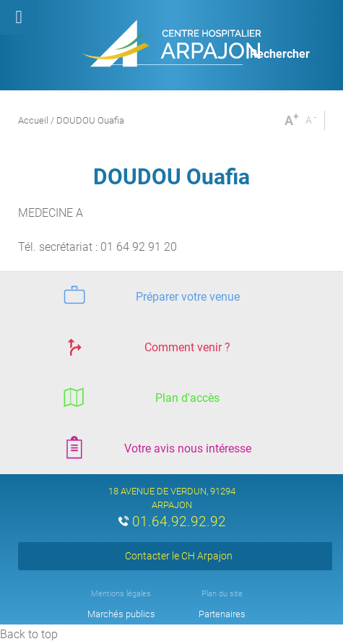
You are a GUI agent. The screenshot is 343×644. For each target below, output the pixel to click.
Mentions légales (121, 594)
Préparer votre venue (149, 295)
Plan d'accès (139, 396)
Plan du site (222, 594)
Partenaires (222, 614)
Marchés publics (121, 614)
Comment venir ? (145, 346)
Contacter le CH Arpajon (179, 556)
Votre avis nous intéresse (155, 447)
